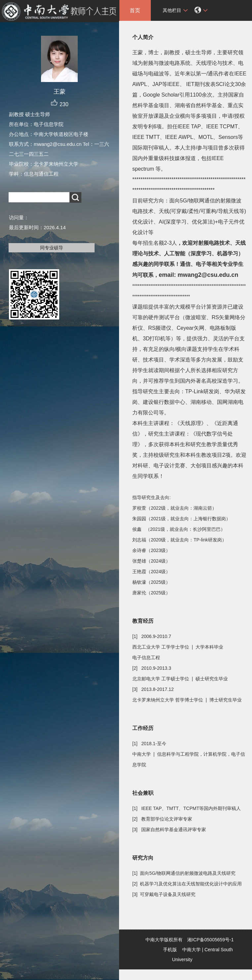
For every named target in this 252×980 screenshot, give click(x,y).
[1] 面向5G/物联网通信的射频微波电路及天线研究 (184, 873)
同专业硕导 (52, 248)
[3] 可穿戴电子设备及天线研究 (164, 894)
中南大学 (191, 950)
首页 (135, 10)
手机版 (170, 950)
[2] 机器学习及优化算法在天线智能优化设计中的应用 (187, 884)
